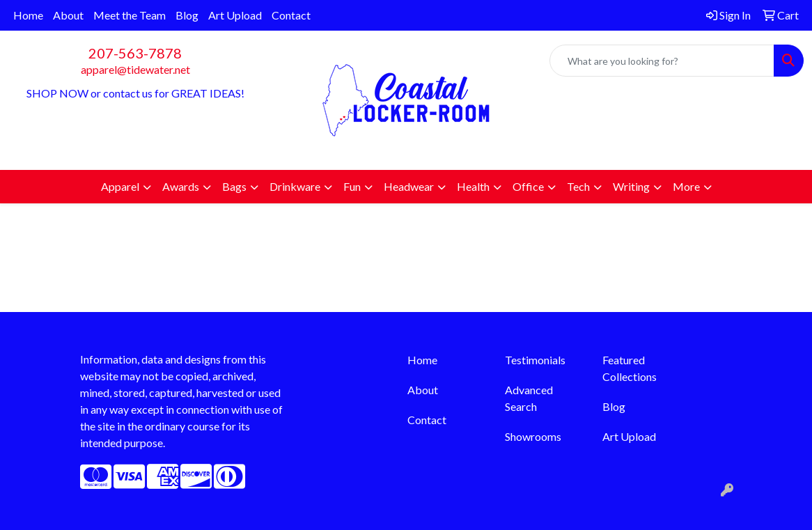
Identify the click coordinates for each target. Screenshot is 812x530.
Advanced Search (529, 398)
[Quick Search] (662, 61)
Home (28, 15)
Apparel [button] (120, 186)
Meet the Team (130, 15)
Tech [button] (578, 186)
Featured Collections (630, 368)
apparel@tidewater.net (135, 69)
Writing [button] (631, 186)
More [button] (686, 186)
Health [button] (473, 186)
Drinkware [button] (295, 186)
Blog (187, 15)
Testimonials (535, 360)
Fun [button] (352, 186)
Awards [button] (181, 186)
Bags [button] (234, 186)
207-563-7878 (135, 53)
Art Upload (235, 15)
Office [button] (528, 186)
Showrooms (533, 436)
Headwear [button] (409, 186)
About (68, 15)
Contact (291, 15)
